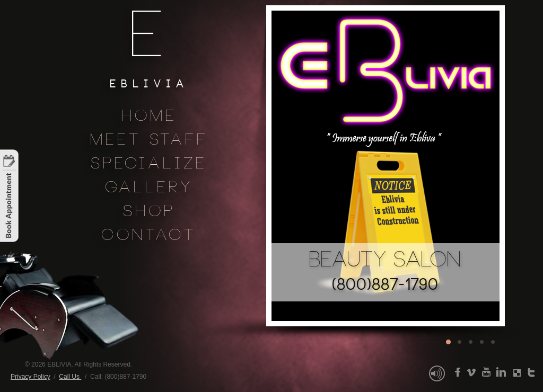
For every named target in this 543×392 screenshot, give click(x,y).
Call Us (70, 377)
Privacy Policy (30, 377)
